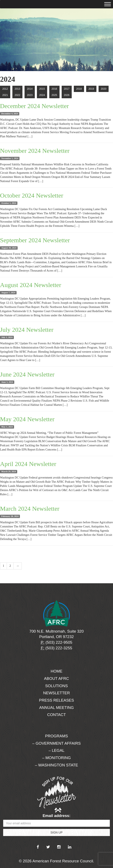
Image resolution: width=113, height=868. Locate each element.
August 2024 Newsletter (31, 285)
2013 (18, 89)
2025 (54, 95)
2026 (67, 95)
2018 (79, 89)
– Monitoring (56, 758)
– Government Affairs (56, 743)
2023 (30, 95)
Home (57, 671)
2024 (42, 95)
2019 (91, 89)
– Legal (57, 750)
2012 (5, 89)
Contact (56, 715)
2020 (104, 89)
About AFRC (56, 678)
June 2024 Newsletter (27, 374)
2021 (5, 95)
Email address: (56, 816)
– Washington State (57, 765)
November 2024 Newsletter (35, 151)
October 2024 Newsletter (32, 195)
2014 (30, 89)
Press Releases (56, 700)
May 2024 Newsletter (27, 419)
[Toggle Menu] (108, 4)
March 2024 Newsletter (30, 509)
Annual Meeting (56, 708)
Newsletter (57, 693)
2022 (18, 95)
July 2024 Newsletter (27, 330)
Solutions (57, 686)
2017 (67, 89)
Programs (56, 736)
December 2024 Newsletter (34, 106)
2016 (54, 89)
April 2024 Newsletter (28, 464)
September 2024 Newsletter (35, 240)
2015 (42, 89)
